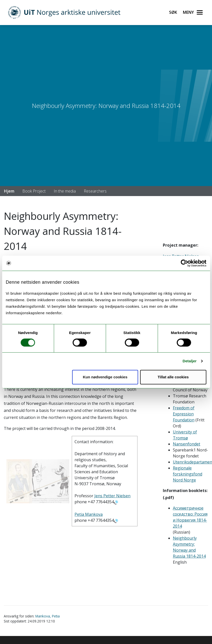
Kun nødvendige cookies (105, 377)
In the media (65, 191)
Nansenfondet (187, 444)
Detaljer (190, 361)
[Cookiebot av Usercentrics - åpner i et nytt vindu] (184, 263)
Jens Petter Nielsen (112, 496)
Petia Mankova (89, 514)
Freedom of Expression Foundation (184, 414)
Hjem (9, 191)
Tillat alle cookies (173, 377)
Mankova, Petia (48, 616)
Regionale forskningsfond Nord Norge (188, 474)
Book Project (34, 191)
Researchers (95, 191)
